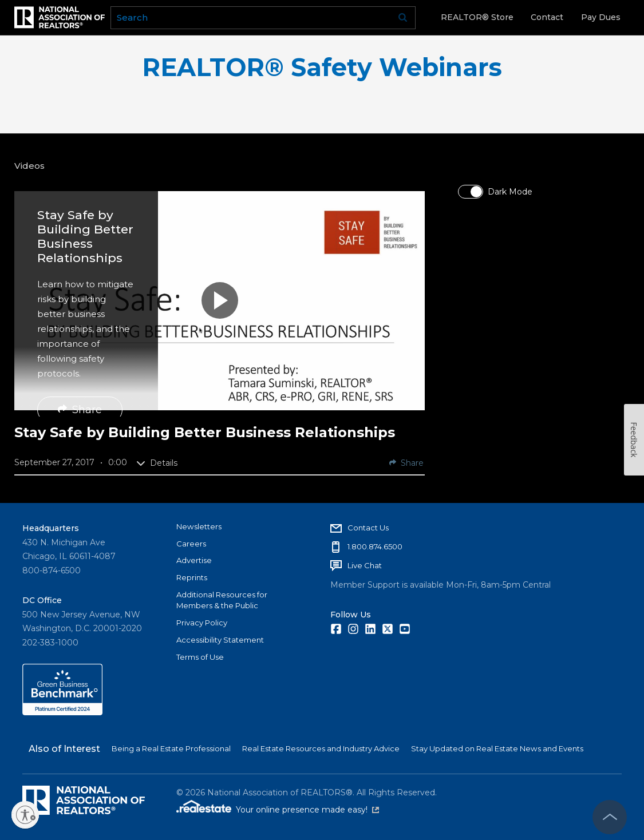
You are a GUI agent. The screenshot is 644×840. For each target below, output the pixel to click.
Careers (191, 544)
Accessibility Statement (220, 640)
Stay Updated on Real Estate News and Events (497, 748)
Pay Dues (601, 17)
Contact (547, 17)
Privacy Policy (202, 623)
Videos (29, 166)
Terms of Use (200, 657)
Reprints (192, 577)
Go (403, 18)
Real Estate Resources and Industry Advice (321, 748)
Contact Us (368, 528)
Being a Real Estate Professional (171, 748)
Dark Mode (510, 192)
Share (80, 410)
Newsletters (199, 526)
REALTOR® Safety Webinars (322, 67)
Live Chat (365, 565)
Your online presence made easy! (307, 810)
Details (157, 463)
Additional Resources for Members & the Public (222, 600)
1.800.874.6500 (375, 546)
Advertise (194, 560)
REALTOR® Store (477, 17)
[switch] (471, 192)
